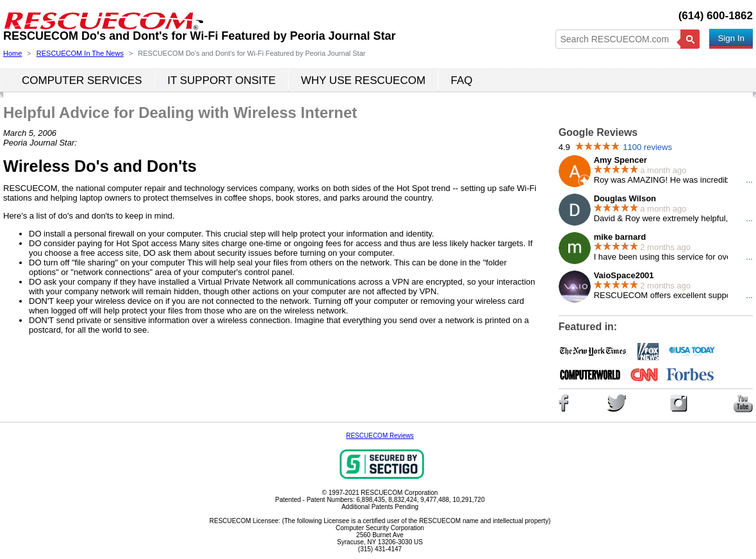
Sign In (731, 38)
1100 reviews (647, 147)
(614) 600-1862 (716, 16)
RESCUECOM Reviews (380, 436)
